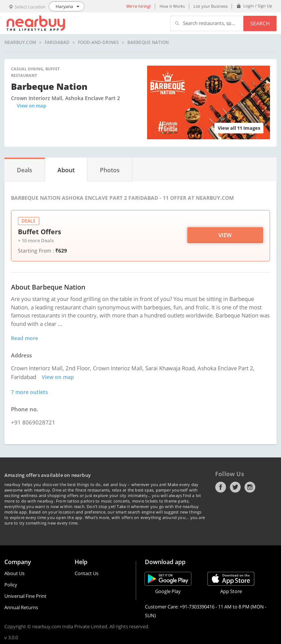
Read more (25, 338)
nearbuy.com (20, 43)
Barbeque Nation (148, 43)
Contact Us (87, 573)
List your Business (211, 6)
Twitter (235, 487)
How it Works (172, 6)
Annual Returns (21, 607)
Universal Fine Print (25, 596)
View (225, 235)
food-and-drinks (98, 43)
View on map (31, 106)
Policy (11, 585)
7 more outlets (29, 392)
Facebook (221, 487)
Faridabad (57, 43)
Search (260, 23)
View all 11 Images (239, 128)
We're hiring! (138, 6)
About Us (14, 573)
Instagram (250, 487)
